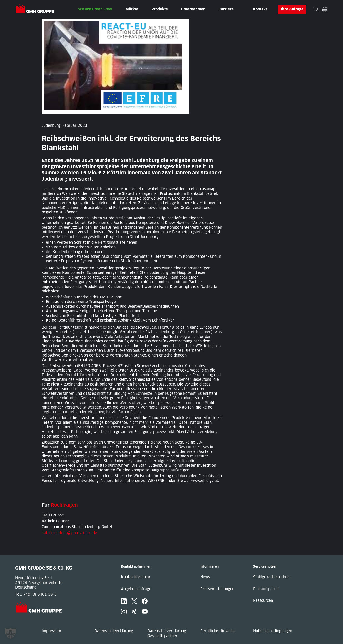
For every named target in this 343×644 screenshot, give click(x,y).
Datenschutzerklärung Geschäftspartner (167, 633)
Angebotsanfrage (136, 589)
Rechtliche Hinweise (218, 631)
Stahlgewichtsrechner (272, 577)
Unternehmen (193, 9)
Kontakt (260, 9)
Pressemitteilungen (217, 589)
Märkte (132, 9)
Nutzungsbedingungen (273, 631)
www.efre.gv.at (205, 481)
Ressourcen (263, 601)
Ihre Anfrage (292, 9)
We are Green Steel (95, 9)
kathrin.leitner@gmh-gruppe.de (69, 533)
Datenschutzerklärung (114, 631)
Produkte (160, 9)
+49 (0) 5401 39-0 (40, 594)
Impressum (51, 631)
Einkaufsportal (266, 589)
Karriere (226, 9)
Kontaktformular (136, 577)
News (205, 577)
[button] (10, 634)
